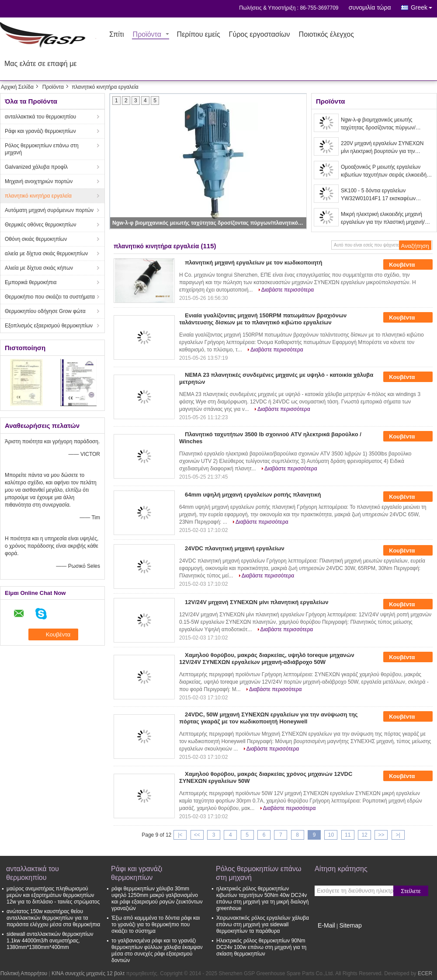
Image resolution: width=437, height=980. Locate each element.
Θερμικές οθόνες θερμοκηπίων (40, 225)
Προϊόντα (147, 35)
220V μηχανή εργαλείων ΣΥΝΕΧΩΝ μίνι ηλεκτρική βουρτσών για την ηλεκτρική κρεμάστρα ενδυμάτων (382, 148)
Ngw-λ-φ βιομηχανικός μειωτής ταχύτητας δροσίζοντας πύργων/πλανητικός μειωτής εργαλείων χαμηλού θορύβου (209, 223)
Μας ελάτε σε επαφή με (41, 64)
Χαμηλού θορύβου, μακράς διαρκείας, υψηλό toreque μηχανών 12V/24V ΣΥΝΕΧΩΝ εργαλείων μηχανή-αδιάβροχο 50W (267, 659)
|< (180, 835)
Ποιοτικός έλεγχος (326, 35)
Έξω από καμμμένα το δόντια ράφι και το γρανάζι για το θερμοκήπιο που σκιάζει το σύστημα (156, 924)
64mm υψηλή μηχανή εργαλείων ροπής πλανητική (253, 495)
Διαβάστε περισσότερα (288, 290)
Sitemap (350, 925)
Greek (424, 6)
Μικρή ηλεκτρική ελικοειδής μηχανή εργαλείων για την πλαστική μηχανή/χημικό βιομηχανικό (383, 219)
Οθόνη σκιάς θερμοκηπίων (36, 239)
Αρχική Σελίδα (17, 87)
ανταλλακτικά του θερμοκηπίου (40, 117)
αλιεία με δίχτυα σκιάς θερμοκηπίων (46, 254)
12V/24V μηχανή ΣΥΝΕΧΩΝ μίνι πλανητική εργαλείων (257, 602)
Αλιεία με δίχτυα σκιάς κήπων (39, 268)
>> (381, 835)
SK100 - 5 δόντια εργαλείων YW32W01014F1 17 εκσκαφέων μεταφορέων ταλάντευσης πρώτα (379, 195)
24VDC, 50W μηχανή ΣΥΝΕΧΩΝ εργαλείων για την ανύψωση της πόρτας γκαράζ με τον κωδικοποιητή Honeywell (269, 718)
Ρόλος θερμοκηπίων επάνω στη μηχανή (42, 149)
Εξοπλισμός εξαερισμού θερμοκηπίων (49, 326)
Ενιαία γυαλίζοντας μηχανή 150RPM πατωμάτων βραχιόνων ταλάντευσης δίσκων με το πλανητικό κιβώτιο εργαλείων (263, 319)
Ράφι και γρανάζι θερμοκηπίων (40, 131)
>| (398, 835)
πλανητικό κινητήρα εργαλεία (38, 196)
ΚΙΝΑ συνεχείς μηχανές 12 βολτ (88, 973)
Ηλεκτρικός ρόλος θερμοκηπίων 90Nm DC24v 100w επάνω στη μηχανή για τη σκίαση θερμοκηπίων (261, 947)
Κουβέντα (408, 264)
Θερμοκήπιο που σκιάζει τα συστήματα (50, 297)
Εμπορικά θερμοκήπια (31, 282)
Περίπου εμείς (199, 35)
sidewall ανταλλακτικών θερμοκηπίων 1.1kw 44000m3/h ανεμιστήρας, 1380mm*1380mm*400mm (50, 941)
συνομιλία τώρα (370, 7)
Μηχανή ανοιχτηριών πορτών (39, 181)
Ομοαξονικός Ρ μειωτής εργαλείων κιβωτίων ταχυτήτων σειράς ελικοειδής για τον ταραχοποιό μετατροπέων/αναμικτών (385, 171)
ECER (425, 973)
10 (331, 835)
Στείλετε (411, 891)
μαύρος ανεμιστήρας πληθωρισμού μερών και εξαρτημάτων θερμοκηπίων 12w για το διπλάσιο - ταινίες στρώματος (53, 895)
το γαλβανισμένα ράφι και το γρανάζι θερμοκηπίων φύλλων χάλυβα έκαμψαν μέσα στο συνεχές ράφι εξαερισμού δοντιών (157, 950)
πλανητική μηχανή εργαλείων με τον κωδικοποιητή (253, 262)
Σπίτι (117, 35)
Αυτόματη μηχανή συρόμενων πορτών (49, 210)
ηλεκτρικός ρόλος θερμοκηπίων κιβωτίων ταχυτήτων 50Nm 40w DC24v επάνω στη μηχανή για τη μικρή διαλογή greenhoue (262, 898)
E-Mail (326, 925)
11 (348, 835)
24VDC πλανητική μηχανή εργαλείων (235, 548)
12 (364, 835)
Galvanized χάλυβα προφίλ (36, 167)
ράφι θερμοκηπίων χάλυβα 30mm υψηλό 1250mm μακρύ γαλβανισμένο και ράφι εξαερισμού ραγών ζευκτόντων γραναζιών (157, 898)
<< (197, 835)
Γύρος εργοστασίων (260, 35)
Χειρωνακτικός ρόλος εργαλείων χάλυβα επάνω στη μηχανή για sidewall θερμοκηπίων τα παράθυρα (263, 924)
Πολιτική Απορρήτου (24, 973)
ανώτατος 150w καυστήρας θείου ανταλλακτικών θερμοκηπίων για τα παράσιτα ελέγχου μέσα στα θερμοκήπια (53, 918)
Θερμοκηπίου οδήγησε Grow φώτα (45, 311)
